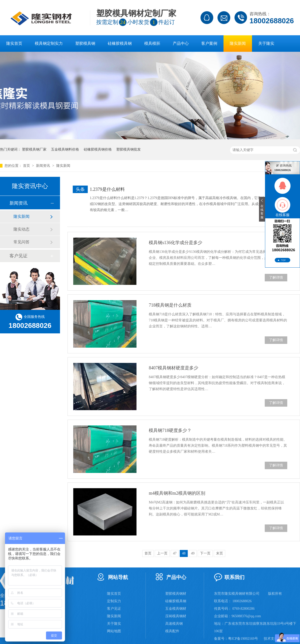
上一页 (162, 553)
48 (184, 553)
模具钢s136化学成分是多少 (175, 243)
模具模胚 (152, 43)
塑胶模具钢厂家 (34, 149)
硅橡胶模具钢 (120, 43)
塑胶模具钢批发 (128, 149)
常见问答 (21, 242)
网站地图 (114, 631)
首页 (27, 166)
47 (175, 553)
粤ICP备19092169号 (243, 639)
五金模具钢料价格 (65, 149)
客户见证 (18, 256)
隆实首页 (14, 43)
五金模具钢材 (176, 609)
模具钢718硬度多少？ (170, 430)
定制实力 (114, 601)
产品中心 (181, 43)
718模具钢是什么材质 (170, 305)
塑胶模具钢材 (176, 594)
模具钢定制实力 (49, 43)
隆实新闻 (238, 43)
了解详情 (276, 277)
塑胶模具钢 (85, 43)
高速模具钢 (174, 624)
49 (193, 553)
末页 (219, 553)
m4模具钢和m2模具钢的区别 (177, 493)
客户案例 (209, 43)
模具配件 (172, 631)
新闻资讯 (43, 166)
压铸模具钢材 (176, 616)
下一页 (205, 553)
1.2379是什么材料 (107, 189)
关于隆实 (266, 43)
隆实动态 (21, 229)
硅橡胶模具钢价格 (98, 149)
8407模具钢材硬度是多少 (173, 368)
